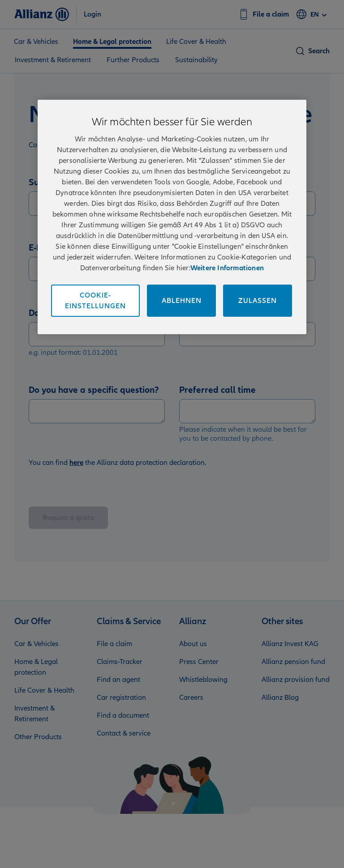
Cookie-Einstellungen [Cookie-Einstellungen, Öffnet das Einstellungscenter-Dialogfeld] (95, 301)
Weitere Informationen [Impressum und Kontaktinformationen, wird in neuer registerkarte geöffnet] (227, 268)
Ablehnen (182, 301)
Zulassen (258, 301)
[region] (172, 217)
